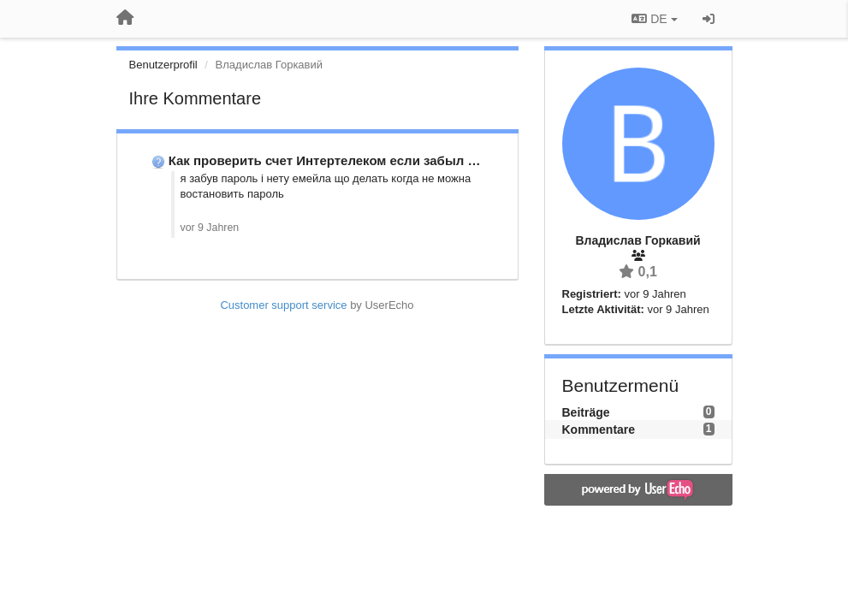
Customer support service (283, 305)
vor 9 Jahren (210, 228)
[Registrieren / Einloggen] (709, 19)
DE (654, 19)
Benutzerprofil (163, 65)
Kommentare (599, 429)
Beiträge (586, 412)
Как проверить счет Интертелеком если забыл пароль (341, 160)
